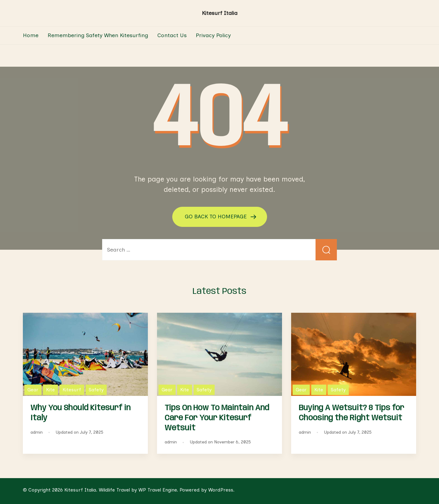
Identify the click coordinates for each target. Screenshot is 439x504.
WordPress (221, 490)
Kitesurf (72, 390)
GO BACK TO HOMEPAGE (216, 217)
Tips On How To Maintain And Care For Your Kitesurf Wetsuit (217, 418)
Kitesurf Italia (220, 13)
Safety (96, 390)
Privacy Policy (213, 35)
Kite (50, 390)
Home (31, 35)
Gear (33, 390)
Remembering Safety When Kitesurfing (98, 35)
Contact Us (172, 35)
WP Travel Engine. (158, 490)
